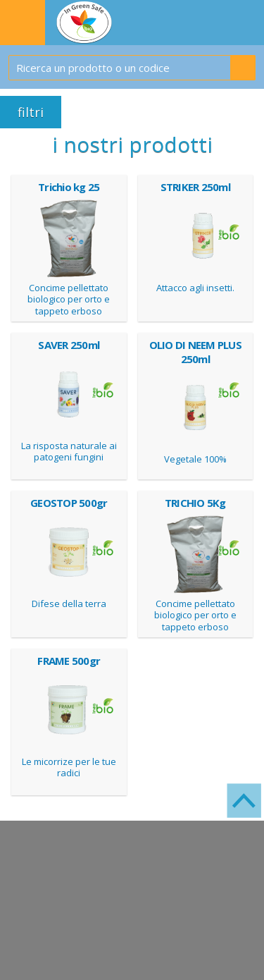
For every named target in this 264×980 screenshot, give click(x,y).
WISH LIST (247, 23)
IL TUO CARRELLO (213, 23)
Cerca (243, 68)
